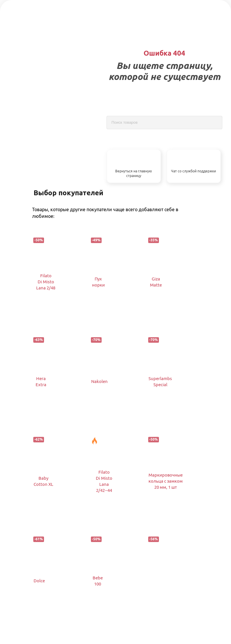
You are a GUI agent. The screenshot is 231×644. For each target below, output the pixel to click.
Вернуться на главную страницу (134, 174)
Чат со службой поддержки (194, 171)
